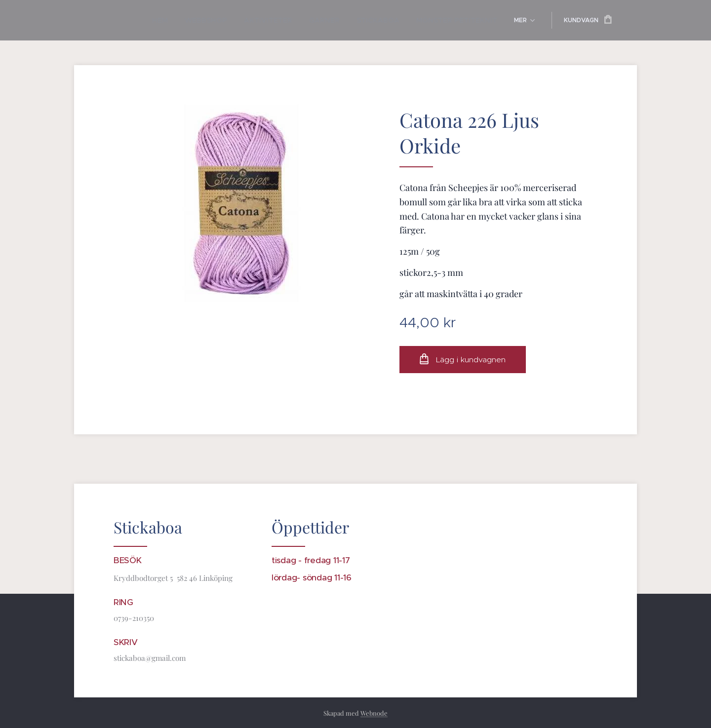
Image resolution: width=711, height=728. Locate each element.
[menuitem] (143, 20)
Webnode (374, 713)
